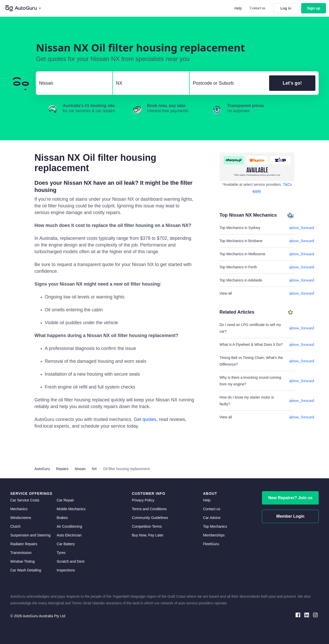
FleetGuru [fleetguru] (211, 544)
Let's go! (292, 83)
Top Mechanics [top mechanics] (215, 526)
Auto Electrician (69, 535)
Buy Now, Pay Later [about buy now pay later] (148, 535)
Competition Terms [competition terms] (147, 526)
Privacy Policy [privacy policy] (143, 500)
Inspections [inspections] (66, 570)
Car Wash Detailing (26, 570)
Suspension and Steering (30, 535)
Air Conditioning (69, 526)
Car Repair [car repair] (65, 500)
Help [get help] (207, 500)
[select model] (149, 83)
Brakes (62, 518)
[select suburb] (228, 83)
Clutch (15, 526)
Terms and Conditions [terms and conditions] (149, 509)
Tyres (61, 553)
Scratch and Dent (70, 561)
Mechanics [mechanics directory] (19, 509)
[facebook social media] (298, 615)
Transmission (21, 553)
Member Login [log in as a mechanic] (290, 516)
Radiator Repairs (24, 544)
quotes (149, 419)
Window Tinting (22, 561)
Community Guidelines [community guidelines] (150, 518)
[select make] (72, 83)
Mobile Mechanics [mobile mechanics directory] (71, 509)
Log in (286, 8)
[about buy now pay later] (257, 167)
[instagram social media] (315, 615)
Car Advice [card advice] (212, 518)
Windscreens (21, 518)
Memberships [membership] (214, 535)
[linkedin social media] (307, 615)
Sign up (313, 8)
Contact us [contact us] (212, 509)
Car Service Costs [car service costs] (25, 500)
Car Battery (66, 544)
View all (257, 293)
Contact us (258, 8)
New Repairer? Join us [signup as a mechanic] (290, 498)
